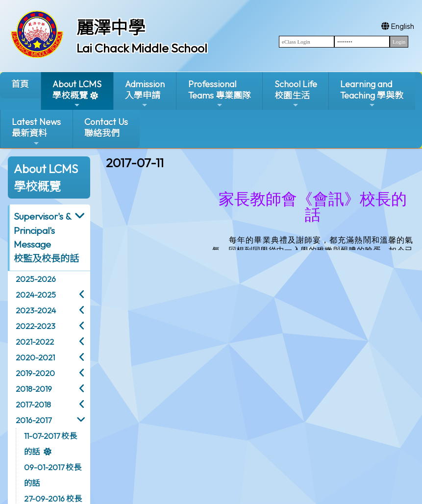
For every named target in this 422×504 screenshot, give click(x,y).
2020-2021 (35, 357)
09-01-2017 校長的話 (53, 475)
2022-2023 (36, 326)
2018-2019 (34, 389)
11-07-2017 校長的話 (50, 444)
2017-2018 (33, 404)
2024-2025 (36, 295)
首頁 (20, 84)
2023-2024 (36, 310)
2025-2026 (36, 279)
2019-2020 (35, 373)
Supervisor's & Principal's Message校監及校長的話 (46, 237)
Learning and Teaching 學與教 (372, 94)
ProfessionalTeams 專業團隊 (220, 94)
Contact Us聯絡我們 (106, 127)
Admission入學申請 (145, 94)
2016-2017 (34, 420)
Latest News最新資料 (36, 132)
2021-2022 (35, 342)
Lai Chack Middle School (142, 48)
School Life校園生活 (296, 94)
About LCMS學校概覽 (77, 94)
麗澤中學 (111, 27)
